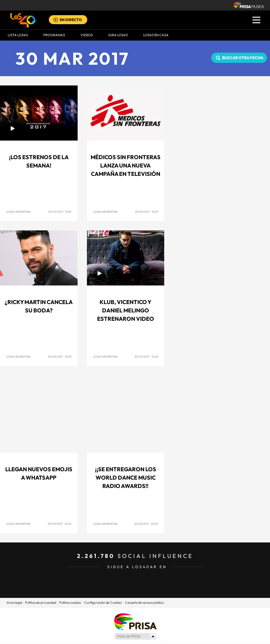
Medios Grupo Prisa (135, 636)
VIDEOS (87, 35)
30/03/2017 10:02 (60, 524)
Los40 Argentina (18, 212)
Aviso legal (14, 603)
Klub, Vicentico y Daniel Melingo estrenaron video (126, 310)
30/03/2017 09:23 (146, 524)
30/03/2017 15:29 (146, 212)
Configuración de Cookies (103, 603)
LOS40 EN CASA (156, 35)
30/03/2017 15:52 (60, 212)
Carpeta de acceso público (144, 603)
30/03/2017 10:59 (60, 357)
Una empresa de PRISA (135, 621)
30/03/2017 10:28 (146, 357)
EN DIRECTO (71, 20)
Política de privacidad (41, 603)
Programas (54, 35)
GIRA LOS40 (118, 35)
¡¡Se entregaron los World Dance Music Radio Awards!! (126, 478)
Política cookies (70, 603)
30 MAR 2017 (72, 58)
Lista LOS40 (18, 35)
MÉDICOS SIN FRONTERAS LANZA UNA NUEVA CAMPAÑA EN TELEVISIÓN (126, 165)
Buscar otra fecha (243, 58)
